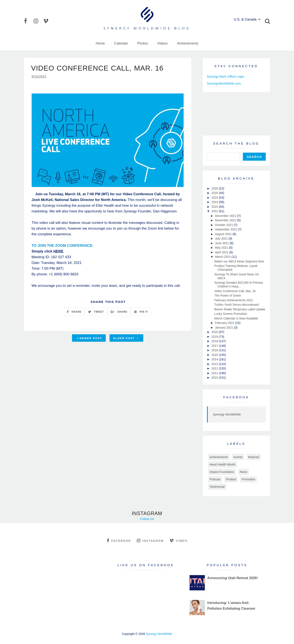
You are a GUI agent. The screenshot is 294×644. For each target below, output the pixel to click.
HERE (58, 252)
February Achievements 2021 (234, 300)
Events (238, 457)
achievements (219, 457)
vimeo (178, 541)
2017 (215, 346)
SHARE (74, 312)
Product (231, 479)
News (243, 472)
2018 (215, 341)
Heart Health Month (223, 464)
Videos (162, 43)
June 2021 (222, 243)
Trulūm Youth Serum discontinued (236, 305)
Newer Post (89, 338)
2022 (215, 207)
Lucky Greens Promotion (231, 314)
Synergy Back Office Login (226, 76)
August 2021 (224, 234)
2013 (215, 364)
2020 (215, 332)
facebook (119, 541)
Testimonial (217, 487)
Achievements (188, 43)
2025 (215, 193)
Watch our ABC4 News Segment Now (239, 261)
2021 (215, 211)
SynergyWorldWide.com (224, 83)
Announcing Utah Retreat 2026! (232, 578)
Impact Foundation (222, 472)
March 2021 (223, 257)
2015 (215, 355)
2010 (215, 378)
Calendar (121, 43)
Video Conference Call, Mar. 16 (235, 291)
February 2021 (225, 323)
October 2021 (224, 225)
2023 (215, 202)
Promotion (248, 479)
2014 (215, 359)
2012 (215, 368)
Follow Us (147, 519)
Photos (143, 43)
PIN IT (141, 312)
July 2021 (222, 238)
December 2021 (226, 216)
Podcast (215, 479)
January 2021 (224, 328)
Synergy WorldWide (227, 414)
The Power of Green (228, 296)
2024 (215, 198)
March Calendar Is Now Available (236, 318)
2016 (215, 350)
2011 (215, 373)
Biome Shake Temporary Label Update (240, 309)
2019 (215, 337)
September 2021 (226, 229)
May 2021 (222, 248)
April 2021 (222, 252)
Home (100, 43)
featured (254, 457)
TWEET (96, 312)
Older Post (126, 338)
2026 (215, 188)
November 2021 (226, 220)
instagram (150, 541)
